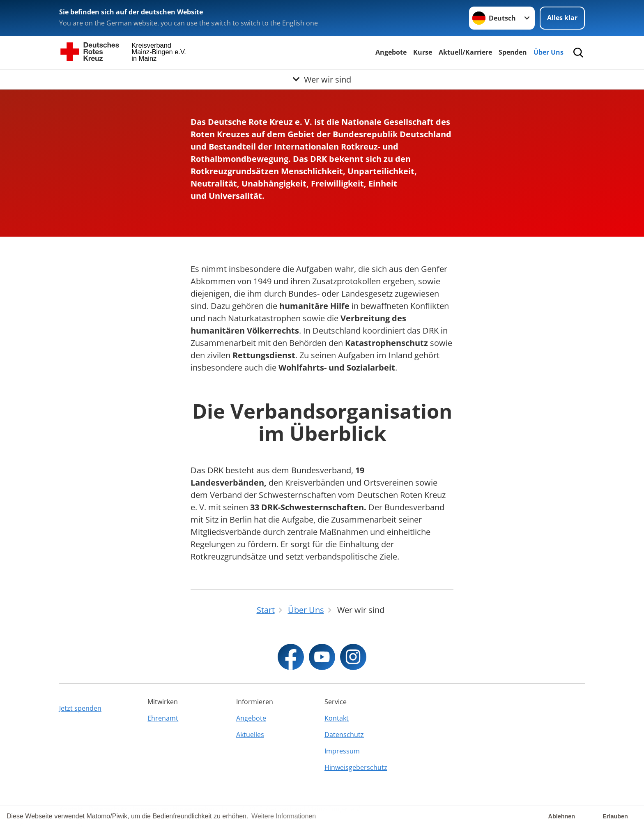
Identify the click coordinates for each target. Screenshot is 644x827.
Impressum (342, 751)
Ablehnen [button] (562, 816)
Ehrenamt (163, 718)
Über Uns (549, 52)
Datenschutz (344, 735)
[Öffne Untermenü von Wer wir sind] (322, 79)
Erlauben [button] (615, 816)
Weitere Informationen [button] (284, 816)
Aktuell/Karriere (465, 52)
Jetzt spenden (80, 708)
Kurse (423, 52)
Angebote (391, 52)
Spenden (513, 52)
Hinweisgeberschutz (356, 767)
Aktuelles (250, 735)
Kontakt (337, 718)
